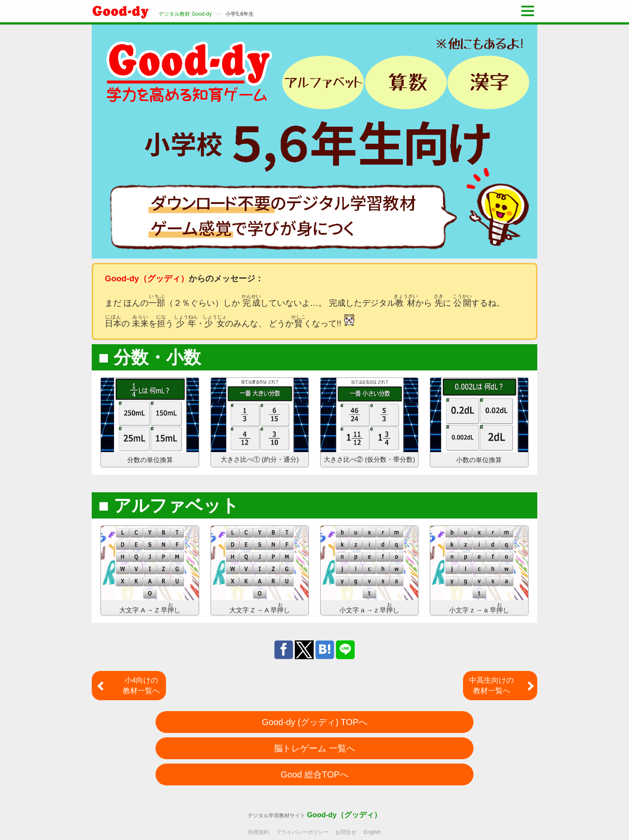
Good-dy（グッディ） (344, 815)
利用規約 (259, 832)
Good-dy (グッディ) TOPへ (314, 722)
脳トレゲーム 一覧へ (314, 748)
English (372, 832)
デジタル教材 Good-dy (185, 14)
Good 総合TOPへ (314, 774)
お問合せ (346, 832)
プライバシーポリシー (302, 832)
